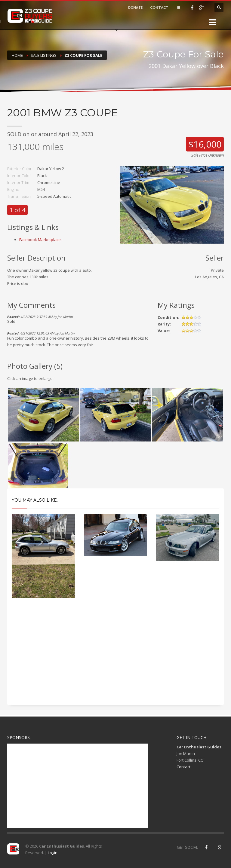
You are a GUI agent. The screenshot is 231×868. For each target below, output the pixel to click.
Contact (183, 767)
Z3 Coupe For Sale (83, 55)
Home (17, 55)
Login (53, 853)
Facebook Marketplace (40, 240)
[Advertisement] (115, 657)
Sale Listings (44, 55)
